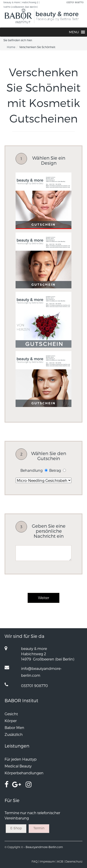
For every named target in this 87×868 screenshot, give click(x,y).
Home (11, 47)
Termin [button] (39, 828)
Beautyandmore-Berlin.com (44, 847)
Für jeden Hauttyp (21, 759)
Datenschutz (74, 861)
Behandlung (31, 470)
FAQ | (35, 861)
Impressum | (48, 861)
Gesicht (11, 714)
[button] (74, 32)
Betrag (55, 470)
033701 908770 (75, 2)
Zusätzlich (14, 734)
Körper (11, 721)
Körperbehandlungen (24, 773)
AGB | (61, 861)
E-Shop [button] (16, 828)
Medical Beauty (18, 766)
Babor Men (14, 727)
